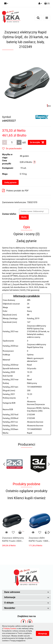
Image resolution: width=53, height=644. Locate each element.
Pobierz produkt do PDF (15, 191)
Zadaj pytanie (10, 182)
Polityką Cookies (10, 628)
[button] (47, 4)
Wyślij (24, 217)
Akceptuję (43, 634)
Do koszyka (37, 142)
